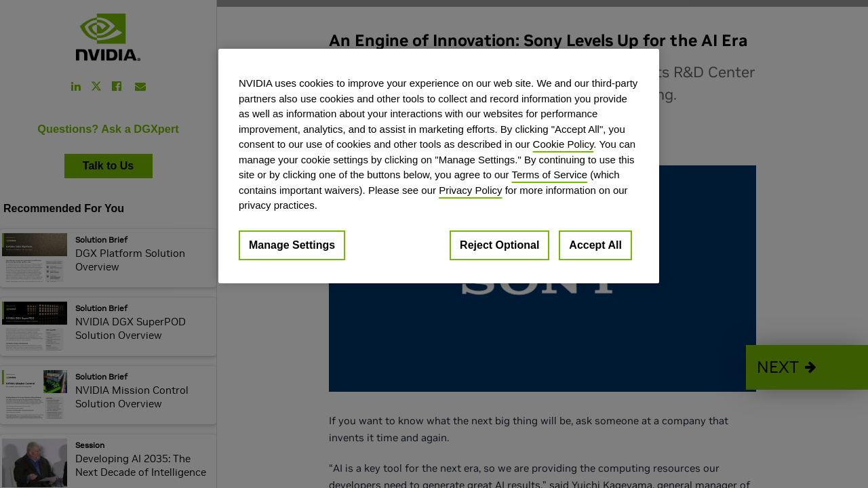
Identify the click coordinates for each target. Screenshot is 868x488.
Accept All (595, 245)
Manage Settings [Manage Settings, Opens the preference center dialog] (292, 245)
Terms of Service (549, 175)
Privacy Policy (470, 190)
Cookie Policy (564, 144)
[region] (439, 166)
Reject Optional (499, 245)
